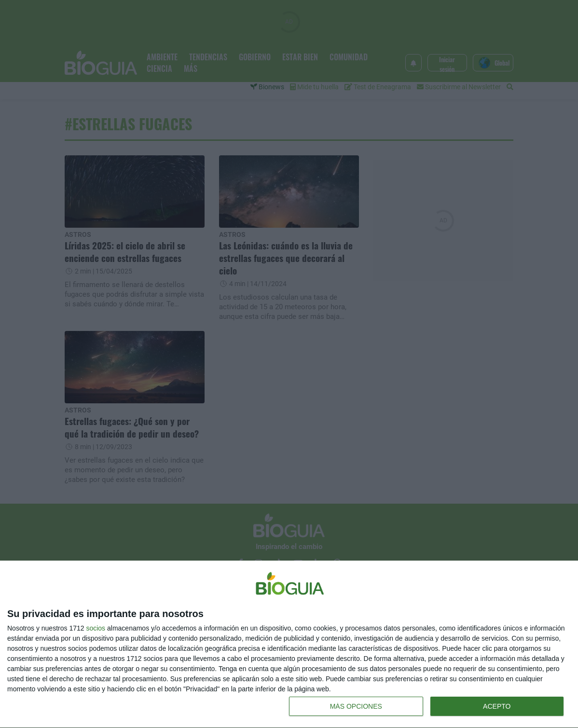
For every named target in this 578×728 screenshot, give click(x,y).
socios (96, 628)
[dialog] (289, 645)
